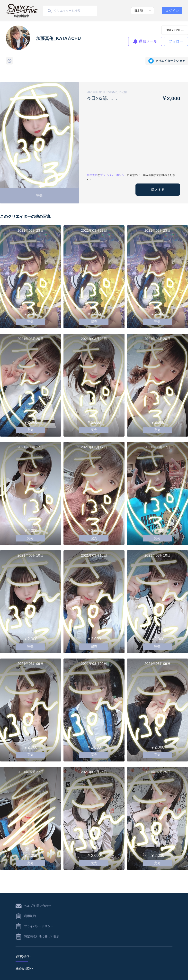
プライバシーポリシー (114, 175)
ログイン (172, 11)
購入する (158, 190)
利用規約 (92, 175)
